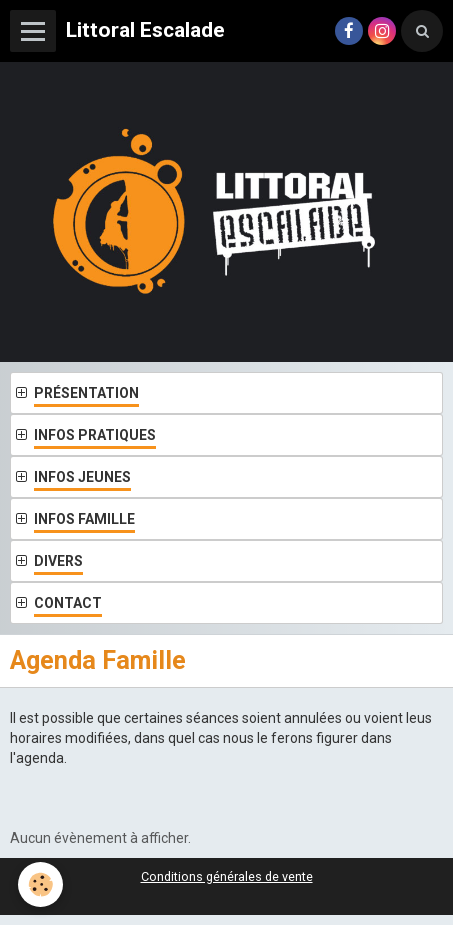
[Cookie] (40, 884)
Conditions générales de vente (227, 876)
